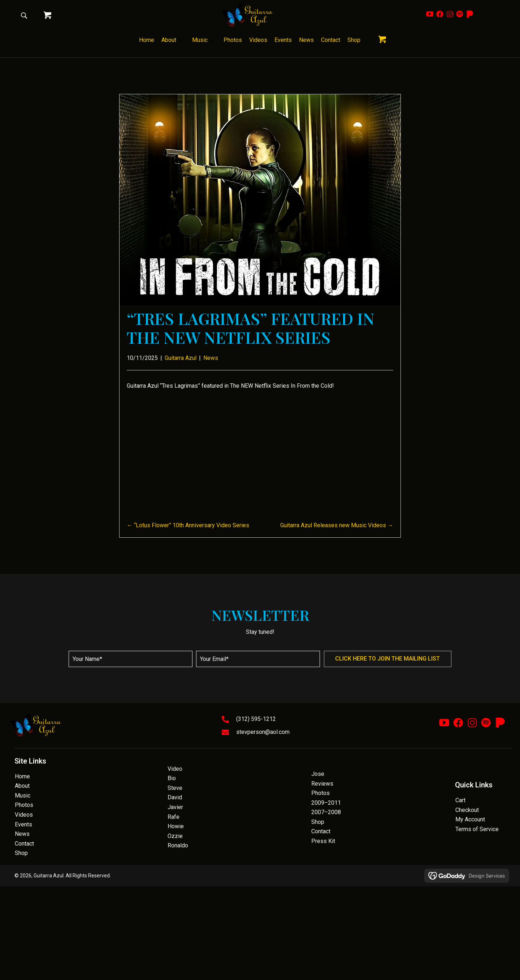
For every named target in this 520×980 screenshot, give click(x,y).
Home (22, 776)
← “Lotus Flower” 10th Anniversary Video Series (188, 525)
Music (23, 796)
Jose (318, 774)
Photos (24, 805)
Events (23, 824)
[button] (24, 15)
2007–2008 (326, 812)
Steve (175, 788)
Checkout (467, 810)
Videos (24, 815)
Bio (172, 778)
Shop (21, 853)
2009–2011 (326, 803)
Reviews (322, 784)
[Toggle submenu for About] (181, 40)
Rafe (174, 817)
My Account (470, 819)
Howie (176, 826)
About (22, 786)
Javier (175, 807)
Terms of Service (477, 829)
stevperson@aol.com (263, 732)
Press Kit (323, 841)
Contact (24, 844)
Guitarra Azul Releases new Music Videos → (337, 525)
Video (175, 769)
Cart (460, 800)
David (175, 797)
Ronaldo (178, 845)
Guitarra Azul (181, 358)
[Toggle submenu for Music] (213, 40)
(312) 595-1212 (256, 719)
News (211, 358)
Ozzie (175, 836)
